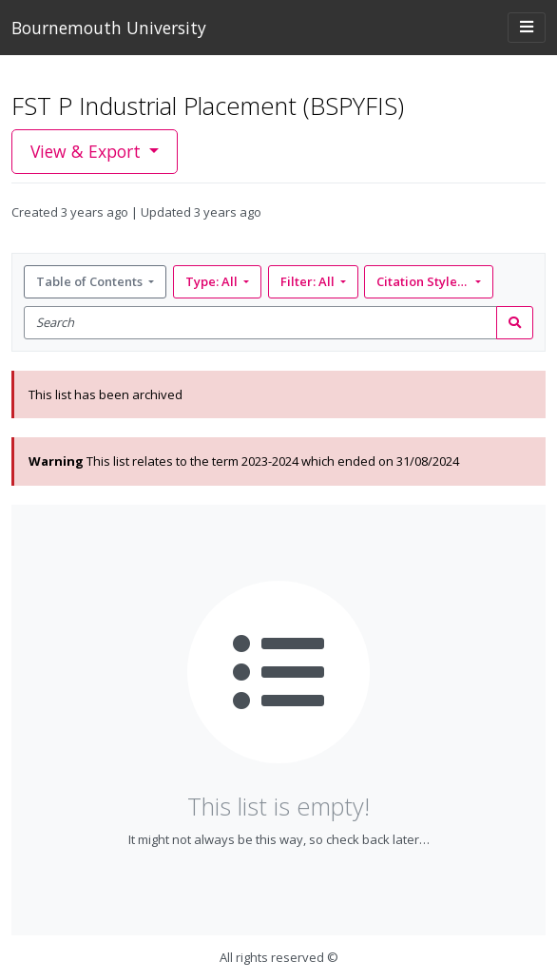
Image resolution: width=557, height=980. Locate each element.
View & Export (88, 151)
